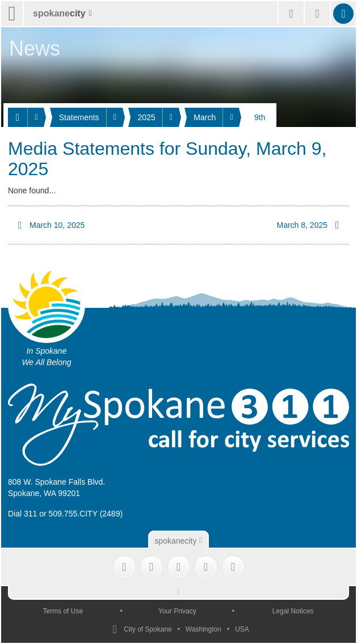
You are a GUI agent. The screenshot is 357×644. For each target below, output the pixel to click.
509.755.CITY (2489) (86, 514)
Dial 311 (22, 514)
